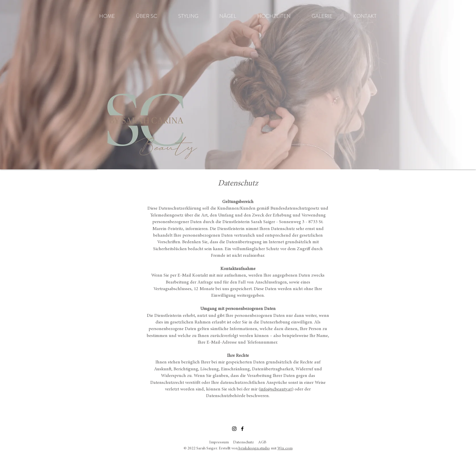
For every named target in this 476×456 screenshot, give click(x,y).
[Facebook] (242, 429)
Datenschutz (243, 442)
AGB (262, 442)
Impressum (219, 442)
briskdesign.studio (254, 449)
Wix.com (285, 449)
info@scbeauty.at (276, 389)
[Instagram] (234, 429)
